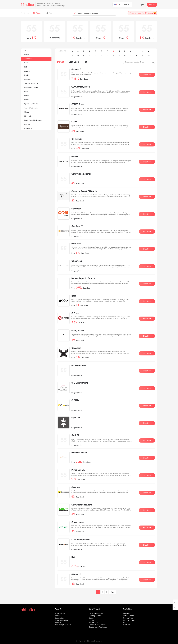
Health (27, 75)
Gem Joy (76, 418)
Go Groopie (77, 139)
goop (74, 296)
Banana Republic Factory (83, 278)
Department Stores (31, 87)
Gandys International (81, 174)
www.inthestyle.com (81, 87)
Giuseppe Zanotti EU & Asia (84, 191)
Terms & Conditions (62, 620)
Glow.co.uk (76, 244)
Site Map (58, 622)
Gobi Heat (76, 209)
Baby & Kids (93, 622)
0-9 (149, 56)
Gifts (26, 91)
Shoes (27, 112)
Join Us (58, 616)
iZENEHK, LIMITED (80, 452)
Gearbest (76, 487)
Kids (26, 67)
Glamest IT (76, 69)
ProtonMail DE (78, 470)
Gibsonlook (77, 261)
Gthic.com (76, 348)
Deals (50, 13)
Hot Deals (127, 613)
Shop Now (147, 75)
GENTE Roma (78, 104)
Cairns (74, 122)
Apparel (27, 71)
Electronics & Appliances (98, 627)
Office (27, 96)
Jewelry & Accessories (97, 625)
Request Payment (130, 620)
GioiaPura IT (77, 226)
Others (27, 100)
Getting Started (129, 616)
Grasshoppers (78, 522)
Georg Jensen (78, 331)
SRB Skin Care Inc (80, 383)
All (25, 50)
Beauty (27, 55)
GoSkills (75, 400)
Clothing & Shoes (95, 616)
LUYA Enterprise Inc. (81, 540)
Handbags (28, 128)
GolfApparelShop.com (82, 505)
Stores (37, 13)
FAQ (125, 622)
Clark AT (75, 435)
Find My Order (128, 618)
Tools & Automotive (31, 108)
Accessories (29, 59)
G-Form (75, 313)
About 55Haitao (60, 613)
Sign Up (152, 5)
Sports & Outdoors (31, 104)
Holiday (27, 124)
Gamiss (75, 156)
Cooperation (59, 618)
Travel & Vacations (31, 83)
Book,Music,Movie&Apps (33, 120)
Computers (28, 79)
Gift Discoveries (79, 365)
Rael (73, 557)
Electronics (28, 116)
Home (25, 13)
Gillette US (76, 574)
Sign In (142, 5)
